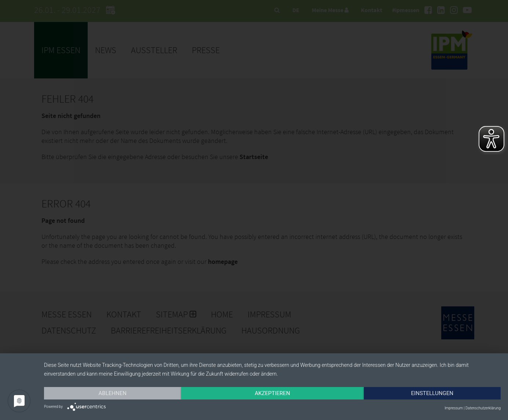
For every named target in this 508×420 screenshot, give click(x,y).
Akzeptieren (272, 393)
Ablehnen (113, 393)
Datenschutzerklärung (483, 408)
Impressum (454, 408)
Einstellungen (432, 393)
